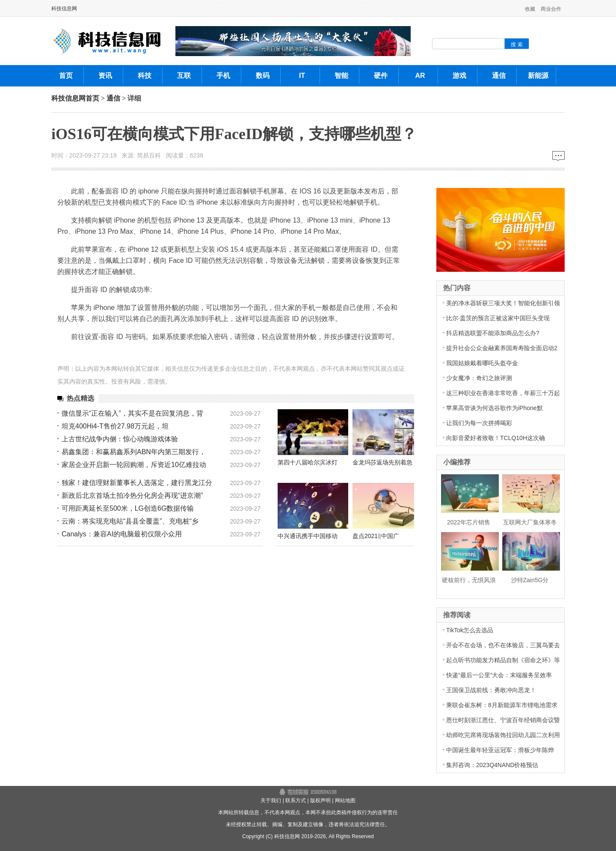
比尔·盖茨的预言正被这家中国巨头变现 (498, 318)
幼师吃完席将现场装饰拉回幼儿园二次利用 (503, 735)
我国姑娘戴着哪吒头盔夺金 (482, 363)
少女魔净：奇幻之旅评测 (479, 378)
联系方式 (296, 800)
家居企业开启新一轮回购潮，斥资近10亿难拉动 (134, 465)
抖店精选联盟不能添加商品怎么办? (493, 333)
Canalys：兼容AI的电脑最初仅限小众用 (122, 534)
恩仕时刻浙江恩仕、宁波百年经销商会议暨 (503, 720)
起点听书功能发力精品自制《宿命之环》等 (503, 660)
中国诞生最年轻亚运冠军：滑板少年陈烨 (500, 750)
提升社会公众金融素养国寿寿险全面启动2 (502, 348)
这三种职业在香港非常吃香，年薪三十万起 (503, 393)
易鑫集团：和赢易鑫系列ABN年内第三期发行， (134, 452)
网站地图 (345, 800)
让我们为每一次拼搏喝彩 (479, 423)
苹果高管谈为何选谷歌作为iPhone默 (495, 408)
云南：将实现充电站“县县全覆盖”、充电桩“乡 (130, 521)
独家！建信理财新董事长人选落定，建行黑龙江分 (137, 483)
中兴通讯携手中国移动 (308, 536)
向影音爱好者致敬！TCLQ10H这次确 (496, 438)
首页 (92, 98)
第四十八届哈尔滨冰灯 (308, 462)
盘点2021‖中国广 (376, 536)
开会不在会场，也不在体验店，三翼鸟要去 (503, 645)
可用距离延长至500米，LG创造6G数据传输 (128, 508)
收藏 (530, 9)
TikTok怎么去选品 (470, 630)
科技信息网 (64, 9)
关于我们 (271, 800)
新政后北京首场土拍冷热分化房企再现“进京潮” (132, 495)
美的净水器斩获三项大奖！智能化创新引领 (503, 303)
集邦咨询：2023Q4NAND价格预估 (492, 765)
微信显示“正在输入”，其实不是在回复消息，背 (132, 413)
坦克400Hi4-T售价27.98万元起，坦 (115, 426)
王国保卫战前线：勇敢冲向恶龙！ (491, 690)
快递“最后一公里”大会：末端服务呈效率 (499, 675)
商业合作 (551, 9)
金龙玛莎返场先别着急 (382, 462)
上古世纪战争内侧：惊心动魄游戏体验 (120, 439)
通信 (113, 98)
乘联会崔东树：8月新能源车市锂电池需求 (502, 705)
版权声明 (320, 800)
